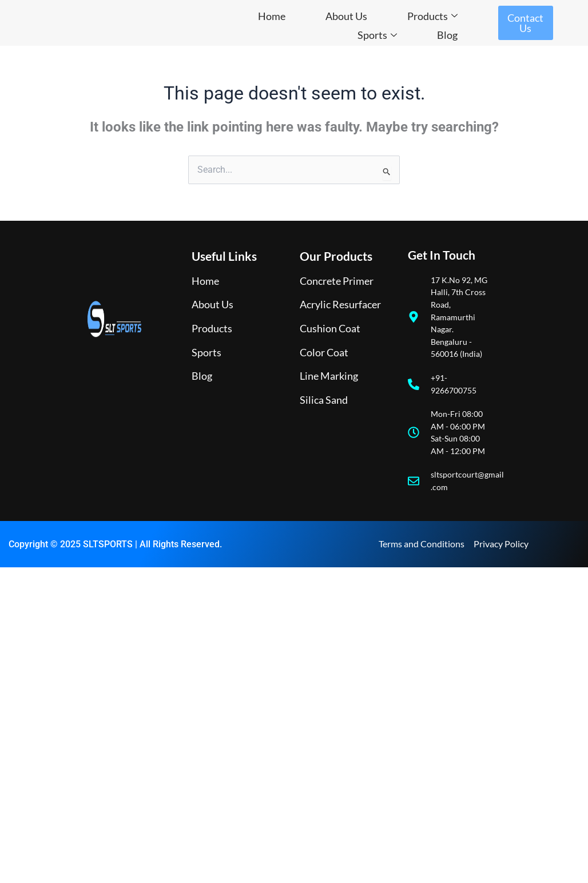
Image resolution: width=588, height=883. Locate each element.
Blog (447, 35)
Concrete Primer (337, 281)
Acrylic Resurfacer (340, 304)
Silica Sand (324, 400)
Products (432, 16)
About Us (346, 16)
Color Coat (324, 352)
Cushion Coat (330, 328)
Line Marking (329, 376)
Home (272, 16)
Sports (377, 35)
